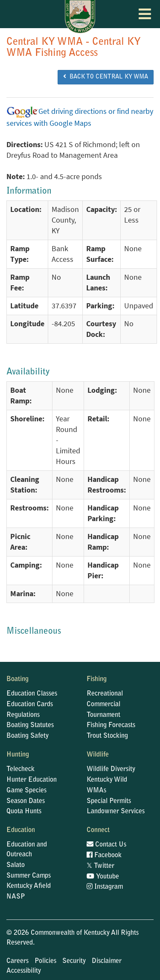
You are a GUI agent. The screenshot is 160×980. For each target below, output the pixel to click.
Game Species (26, 791)
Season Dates (26, 801)
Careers (17, 961)
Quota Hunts (24, 812)
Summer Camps (29, 876)
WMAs (96, 791)
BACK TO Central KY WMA (106, 77)
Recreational (105, 694)
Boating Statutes (30, 725)
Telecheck (20, 769)
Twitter (100, 866)
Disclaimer (107, 961)
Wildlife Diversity (111, 769)
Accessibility (24, 971)
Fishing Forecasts (111, 725)
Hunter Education (32, 780)
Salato (16, 865)
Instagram (105, 887)
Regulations (23, 715)
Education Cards (30, 705)
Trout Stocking (107, 736)
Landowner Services (116, 812)
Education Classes (32, 694)
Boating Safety (28, 736)
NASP (16, 897)
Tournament (103, 715)
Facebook (104, 855)
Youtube (103, 877)
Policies (45, 961)
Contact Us (106, 845)
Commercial (103, 705)
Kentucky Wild (107, 780)
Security (74, 961)
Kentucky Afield (29, 886)
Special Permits (109, 801)
